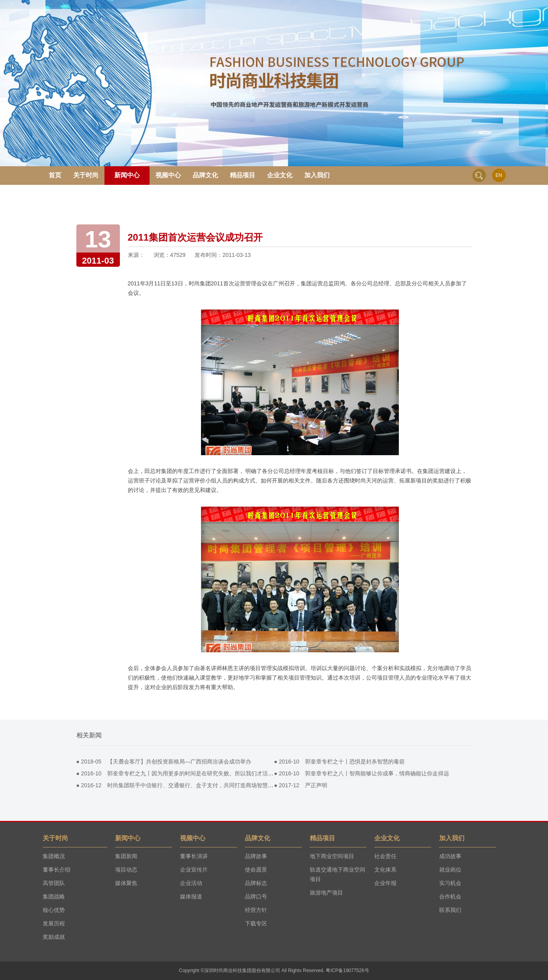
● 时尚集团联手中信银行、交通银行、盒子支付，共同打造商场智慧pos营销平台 (188, 785)
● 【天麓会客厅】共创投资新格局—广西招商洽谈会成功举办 (164, 762)
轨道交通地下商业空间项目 (338, 874)
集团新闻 (126, 856)
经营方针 (256, 910)
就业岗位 (450, 870)
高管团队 (54, 883)
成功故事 (450, 856)
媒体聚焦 (126, 883)
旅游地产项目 (326, 893)
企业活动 (191, 883)
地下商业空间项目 (332, 856)
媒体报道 (191, 896)
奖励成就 (54, 937)
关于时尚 (86, 175)
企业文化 (280, 175)
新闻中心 (127, 175)
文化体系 (385, 870)
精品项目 (243, 175)
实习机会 (450, 883)
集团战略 (54, 896)
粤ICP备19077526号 (347, 971)
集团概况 (54, 856)
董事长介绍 (57, 870)
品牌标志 (256, 883)
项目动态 (126, 870)
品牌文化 (205, 175)
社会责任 (385, 856)
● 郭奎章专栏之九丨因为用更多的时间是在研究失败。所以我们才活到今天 (181, 773)
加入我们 (317, 175)
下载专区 (256, 923)
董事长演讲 (194, 856)
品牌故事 (256, 856)
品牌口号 (256, 896)
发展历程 (54, 923)
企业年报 (385, 883)
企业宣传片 (194, 870)
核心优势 (54, 910)
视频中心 (168, 175)
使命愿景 (256, 870)
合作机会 (450, 896)
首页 (55, 175)
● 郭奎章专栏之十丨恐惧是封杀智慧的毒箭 (340, 762)
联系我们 (450, 910)
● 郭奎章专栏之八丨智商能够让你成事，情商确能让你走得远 (362, 773)
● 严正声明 (301, 785)
